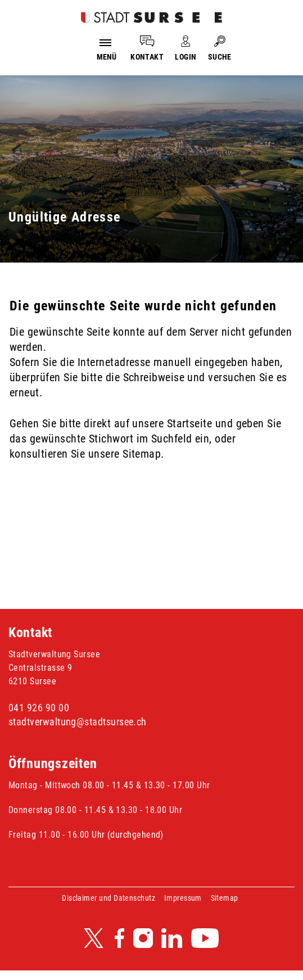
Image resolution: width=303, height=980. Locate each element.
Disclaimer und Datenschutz (108, 898)
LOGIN (186, 57)
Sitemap (225, 898)
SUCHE (220, 57)
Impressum (183, 898)
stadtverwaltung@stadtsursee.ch (78, 722)
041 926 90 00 (39, 708)
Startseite (190, 423)
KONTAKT (147, 57)
